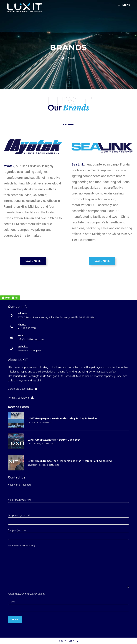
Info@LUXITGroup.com (31, 339)
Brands (72, 58)
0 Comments (46, 422)
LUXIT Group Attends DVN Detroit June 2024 (54, 439)
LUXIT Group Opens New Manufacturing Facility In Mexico (62, 418)
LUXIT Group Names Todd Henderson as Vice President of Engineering (69, 460)
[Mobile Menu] (124, 5)
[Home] (63, 58)
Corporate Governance (23, 389)
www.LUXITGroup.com (30, 351)
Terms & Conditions (21, 398)
